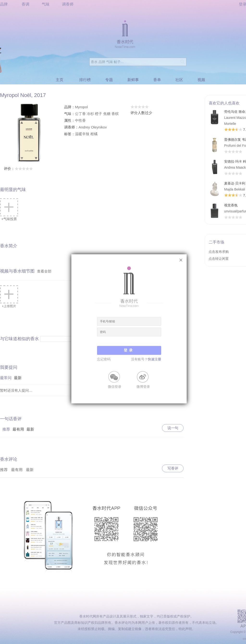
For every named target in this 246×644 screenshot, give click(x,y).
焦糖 (107, 114)
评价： (18, 169)
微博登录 (143, 386)
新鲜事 (133, 80)
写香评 (173, 468)
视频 (201, 80)
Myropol (81, 107)
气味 (46, 4)
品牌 (4, 4)
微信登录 (115, 386)
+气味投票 (9, 210)
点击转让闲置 (219, 259)
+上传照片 (9, 297)
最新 (18, 378)
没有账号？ (146, 359)
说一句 (173, 428)
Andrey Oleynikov (93, 127)
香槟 (115, 114)
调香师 (68, 4)
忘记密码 (104, 359)
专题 (109, 80)
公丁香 (80, 114)
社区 (179, 80)
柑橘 (94, 134)
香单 (157, 80)
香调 (25, 4)
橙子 (98, 114)
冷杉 (90, 114)
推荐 (6, 429)
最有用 (18, 429)
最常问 (6, 378)
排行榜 (85, 80)
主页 (60, 80)
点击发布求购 (219, 252)
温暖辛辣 (82, 134)
